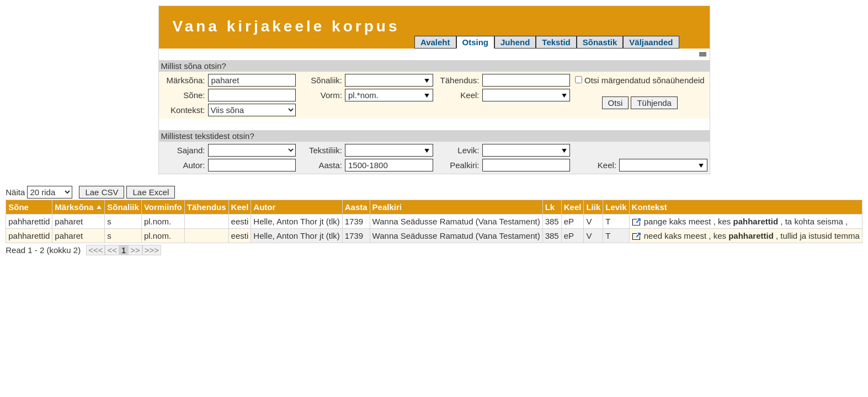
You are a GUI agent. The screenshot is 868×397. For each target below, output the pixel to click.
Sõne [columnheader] (18, 207)
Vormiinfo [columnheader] (163, 207)
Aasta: (330, 165)
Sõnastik (600, 42)
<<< (95, 250)
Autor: (194, 165)
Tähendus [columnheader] (207, 207)
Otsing (476, 42)
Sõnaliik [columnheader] (123, 207)
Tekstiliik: (326, 150)
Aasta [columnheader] (356, 207)
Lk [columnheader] (550, 207)
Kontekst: (188, 110)
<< (112, 250)
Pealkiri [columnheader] (387, 207)
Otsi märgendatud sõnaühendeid (640, 80)
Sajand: (191, 150)
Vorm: (331, 95)
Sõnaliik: (326, 80)
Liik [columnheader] (593, 207)
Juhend (515, 42)
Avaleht (435, 42)
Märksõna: (185, 80)
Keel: (470, 95)
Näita (39, 192)
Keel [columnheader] (240, 207)
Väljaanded (651, 42)
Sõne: (194, 95)
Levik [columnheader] (616, 207)
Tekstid (556, 42)
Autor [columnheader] (264, 207)
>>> (152, 250)
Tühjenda (654, 103)
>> (135, 250)
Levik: (468, 150)
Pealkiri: (464, 165)
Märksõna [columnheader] (74, 207)
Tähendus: (460, 80)
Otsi (616, 103)
